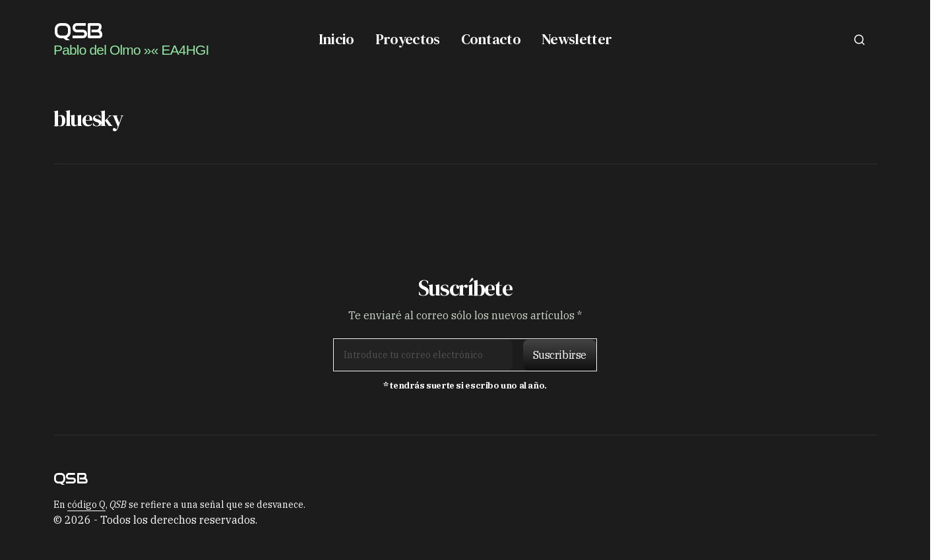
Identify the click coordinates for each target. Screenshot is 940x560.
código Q (86, 505)
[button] (860, 40)
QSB (78, 31)
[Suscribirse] (556, 355)
